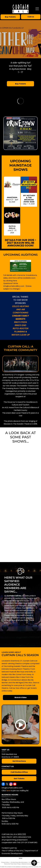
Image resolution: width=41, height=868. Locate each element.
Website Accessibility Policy (29, 864)
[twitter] (7, 784)
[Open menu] (37, 9)
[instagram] (11, 784)
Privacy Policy (5, 862)
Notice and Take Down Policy (12, 864)
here (8, 791)
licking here (12, 281)
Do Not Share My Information (19, 862)
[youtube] (15, 784)
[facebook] (3, 784)
